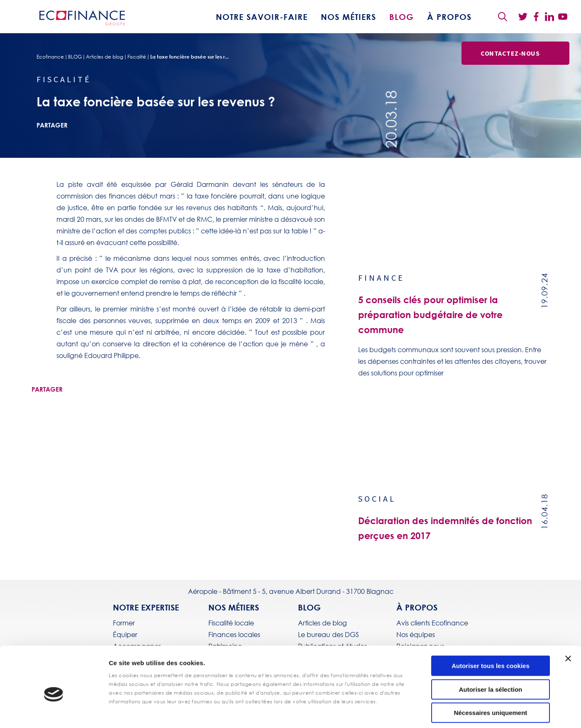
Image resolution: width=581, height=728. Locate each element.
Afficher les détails (295, 712)
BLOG (402, 17)
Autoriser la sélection (491, 650)
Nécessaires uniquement (491, 673)
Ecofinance (50, 57)
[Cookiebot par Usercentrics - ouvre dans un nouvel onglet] (54, 712)
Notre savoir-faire (262, 17)
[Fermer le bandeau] (568, 619)
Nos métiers (348, 17)
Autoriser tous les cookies (491, 626)
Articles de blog (105, 57)
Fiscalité (137, 57)
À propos (449, 17)
